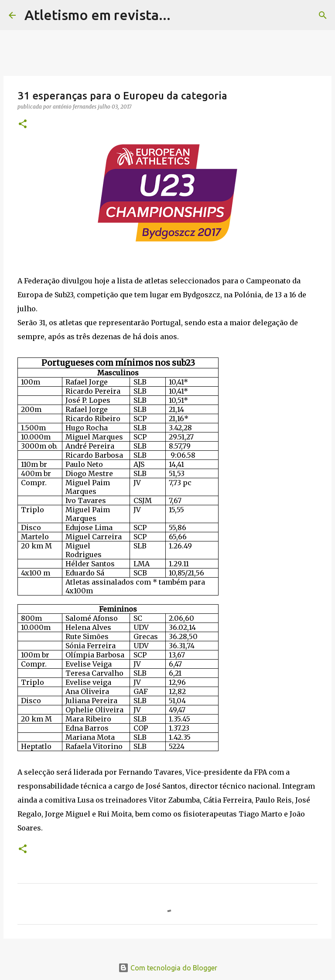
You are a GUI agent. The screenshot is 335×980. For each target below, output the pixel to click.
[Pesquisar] (183, 15)
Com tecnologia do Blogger (168, 968)
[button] (23, 124)
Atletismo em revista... (97, 15)
